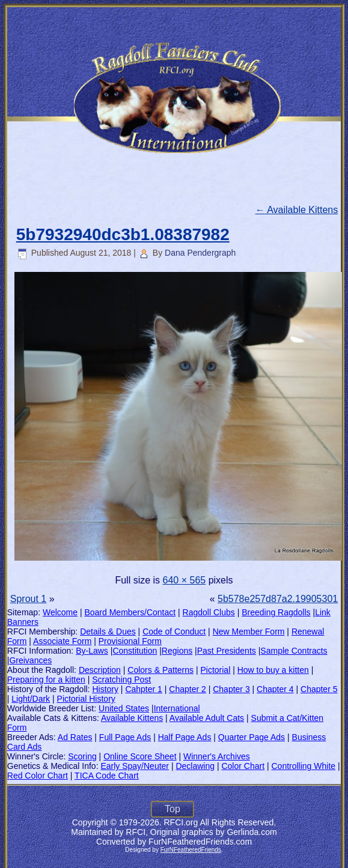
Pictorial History (86, 699)
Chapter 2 (187, 689)
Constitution (135, 651)
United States (124, 708)
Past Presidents (227, 651)
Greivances (30, 660)
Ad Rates (75, 737)
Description (100, 670)
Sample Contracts (294, 651)
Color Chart (243, 766)
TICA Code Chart (107, 776)
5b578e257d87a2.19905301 (278, 599)
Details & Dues (108, 631)
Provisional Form (130, 641)
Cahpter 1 (143, 689)
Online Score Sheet (140, 756)
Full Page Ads (125, 737)
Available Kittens (297, 210)
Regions (177, 651)
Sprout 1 (28, 599)
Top (172, 809)
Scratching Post (121, 680)
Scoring (82, 756)
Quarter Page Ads (252, 737)
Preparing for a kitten (46, 680)
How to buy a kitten (273, 670)
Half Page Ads (185, 737)
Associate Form (62, 641)
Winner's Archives (217, 756)
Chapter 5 (319, 689)
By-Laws (92, 651)
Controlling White (303, 766)
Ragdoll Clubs (209, 612)
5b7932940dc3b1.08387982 (123, 234)
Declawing (195, 766)
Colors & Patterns (160, 670)
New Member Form (249, 631)
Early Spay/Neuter (135, 766)
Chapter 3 (231, 689)
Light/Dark (31, 699)
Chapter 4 (275, 689)
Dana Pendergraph (200, 253)
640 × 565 (185, 580)
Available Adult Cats (207, 718)
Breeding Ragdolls (276, 612)
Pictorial (215, 670)
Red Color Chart (38, 776)
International (177, 708)
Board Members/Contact (130, 612)
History (105, 689)
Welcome (60, 612)
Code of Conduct (174, 631)
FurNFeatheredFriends (191, 850)
